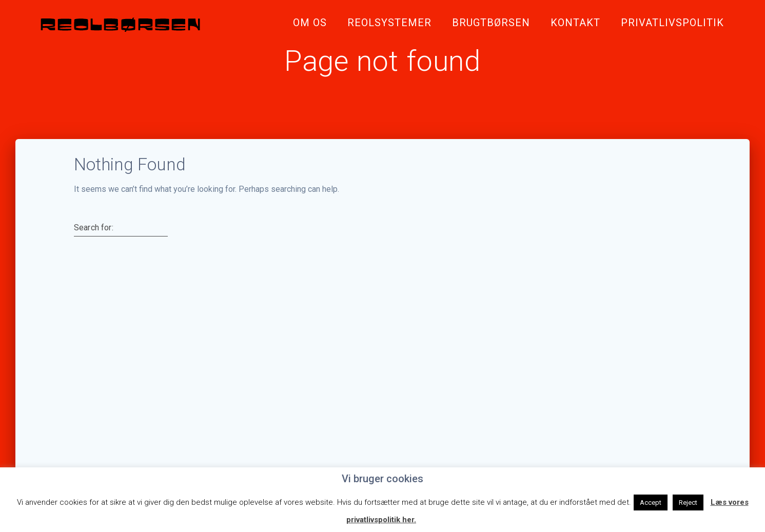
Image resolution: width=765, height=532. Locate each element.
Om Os (310, 23)
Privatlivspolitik (672, 23)
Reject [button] (688, 503)
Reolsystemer (389, 23)
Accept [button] (651, 503)
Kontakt (575, 23)
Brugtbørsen (491, 23)
